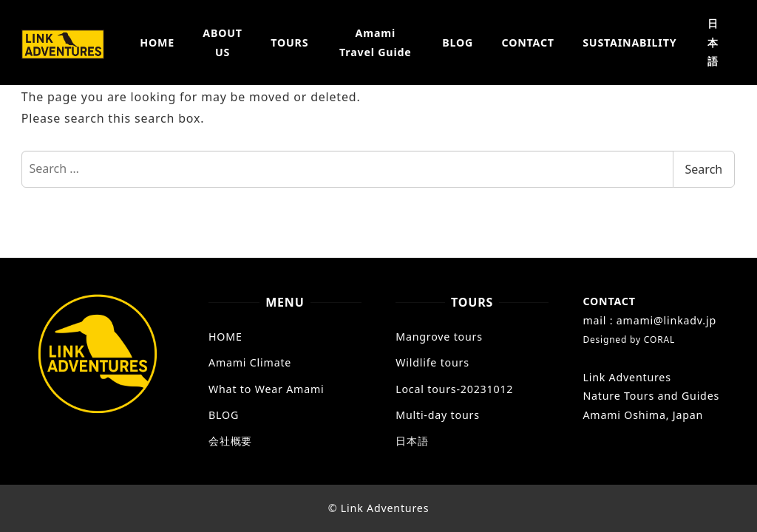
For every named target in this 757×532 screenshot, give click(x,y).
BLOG (224, 415)
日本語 (412, 441)
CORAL (659, 340)
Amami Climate (250, 362)
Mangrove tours (439, 337)
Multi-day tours (438, 415)
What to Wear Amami (266, 389)
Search (704, 169)
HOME (225, 337)
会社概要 (230, 441)
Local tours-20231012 (454, 389)
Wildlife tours (432, 362)
